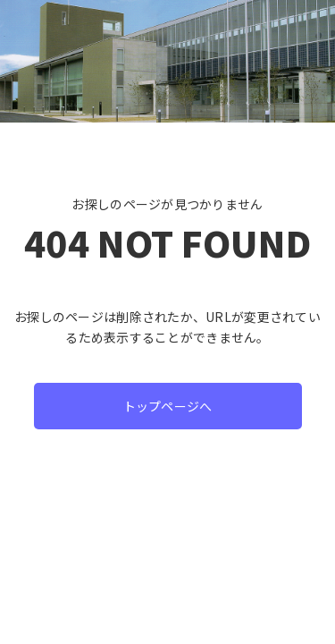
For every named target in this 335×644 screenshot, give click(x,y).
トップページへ (168, 406)
